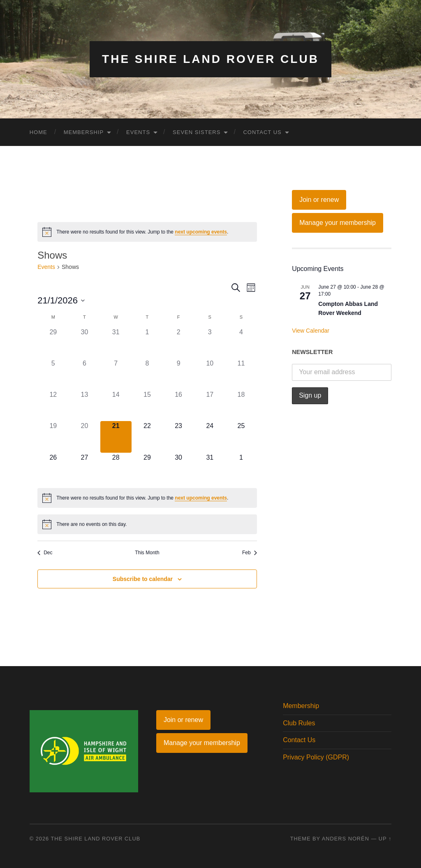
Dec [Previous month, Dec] (45, 553)
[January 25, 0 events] (241, 437)
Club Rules (299, 723)
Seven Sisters (197, 132)
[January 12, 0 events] (53, 405)
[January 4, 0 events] (241, 343)
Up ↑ (385, 839)
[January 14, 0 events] (116, 405)
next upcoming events (201, 232)
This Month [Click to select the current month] (147, 553)
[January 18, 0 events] (241, 405)
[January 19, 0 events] (53, 437)
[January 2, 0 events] (178, 343)
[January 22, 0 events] (147, 437)
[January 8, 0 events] (147, 374)
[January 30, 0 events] (178, 468)
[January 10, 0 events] (210, 374)
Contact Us (262, 132)
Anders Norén (346, 839)
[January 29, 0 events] (147, 468)
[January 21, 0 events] (116, 437)
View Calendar (311, 331)
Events (138, 132)
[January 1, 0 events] (147, 343)
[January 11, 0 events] (241, 374)
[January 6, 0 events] (84, 374)
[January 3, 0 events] (210, 343)
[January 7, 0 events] (116, 374)
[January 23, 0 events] (178, 437)
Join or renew (319, 200)
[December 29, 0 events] (53, 343)
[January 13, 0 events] (84, 405)
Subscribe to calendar (143, 579)
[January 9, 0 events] (178, 374)
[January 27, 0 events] (84, 468)
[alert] (147, 232)
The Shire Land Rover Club (210, 59)
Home (38, 132)
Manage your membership (338, 223)
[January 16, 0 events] (178, 405)
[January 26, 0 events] (53, 468)
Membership (84, 132)
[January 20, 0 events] (84, 437)
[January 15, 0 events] (147, 405)
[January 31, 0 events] (210, 468)
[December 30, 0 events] (84, 343)
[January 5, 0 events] (53, 374)
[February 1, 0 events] (241, 468)
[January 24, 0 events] (210, 437)
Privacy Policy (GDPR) (316, 757)
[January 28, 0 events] (116, 468)
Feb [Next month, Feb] (250, 553)
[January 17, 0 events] (210, 405)
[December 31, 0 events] (116, 343)
